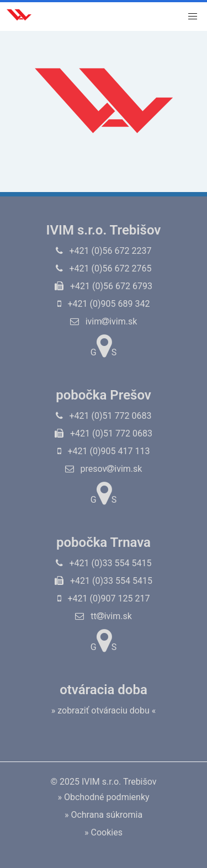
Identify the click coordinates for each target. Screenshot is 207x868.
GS (104, 346)
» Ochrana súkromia (104, 815)
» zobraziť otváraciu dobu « (104, 710)
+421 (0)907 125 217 (104, 598)
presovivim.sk (104, 469)
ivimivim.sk (104, 321)
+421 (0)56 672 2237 (104, 251)
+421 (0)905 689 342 (104, 304)
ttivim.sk (104, 616)
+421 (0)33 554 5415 (104, 563)
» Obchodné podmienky (103, 797)
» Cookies (104, 832)
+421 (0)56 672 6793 (104, 286)
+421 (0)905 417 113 (104, 451)
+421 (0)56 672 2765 (104, 268)
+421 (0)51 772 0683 (104, 416)
